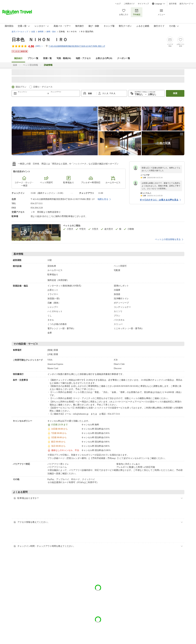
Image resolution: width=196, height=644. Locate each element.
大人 (104, 93)
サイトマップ (143, 4)
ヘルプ (118, 4)
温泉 (15, 65)
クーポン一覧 (124, 58)
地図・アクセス (83, 58)
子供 (111, 93)
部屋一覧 (47, 58)
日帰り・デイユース (43, 87)
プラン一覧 (33, 58)
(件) (39, 46)
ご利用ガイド (129, 4)
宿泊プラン (21, 87)
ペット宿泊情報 (30, 65)
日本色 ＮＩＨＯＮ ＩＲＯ (40, 40)
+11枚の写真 (163, 143)
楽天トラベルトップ (20, 32)
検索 (175, 93)
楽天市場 (173, 4)
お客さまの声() (104, 58)
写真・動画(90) (64, 58)
